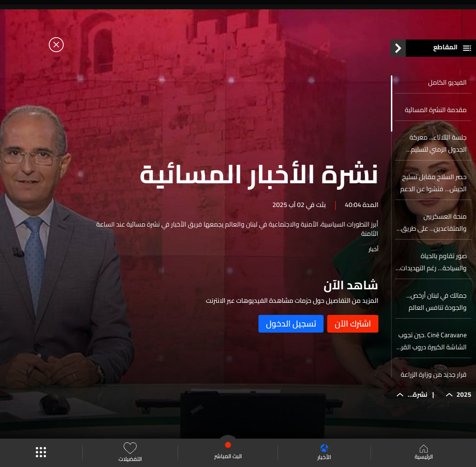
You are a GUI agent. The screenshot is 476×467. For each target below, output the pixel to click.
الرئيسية (424, 453)
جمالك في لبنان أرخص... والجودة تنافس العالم (436, 301)
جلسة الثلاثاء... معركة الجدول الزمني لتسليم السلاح (438, 143)
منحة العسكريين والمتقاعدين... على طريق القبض (434, 222)
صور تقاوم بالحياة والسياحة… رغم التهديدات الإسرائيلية (433, 262)
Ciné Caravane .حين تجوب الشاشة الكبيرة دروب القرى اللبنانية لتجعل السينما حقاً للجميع (431, 341)
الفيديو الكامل (447, 82)
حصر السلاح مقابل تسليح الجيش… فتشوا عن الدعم (433, 183)
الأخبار (324, 453)
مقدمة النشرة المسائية (436, 110)
